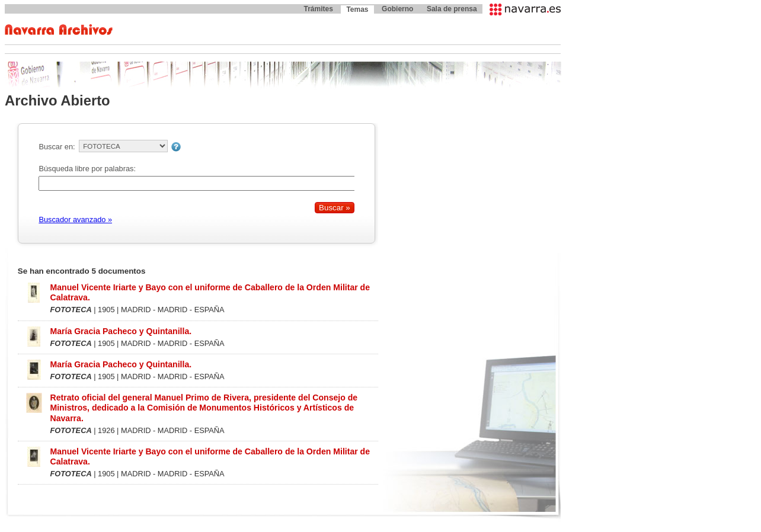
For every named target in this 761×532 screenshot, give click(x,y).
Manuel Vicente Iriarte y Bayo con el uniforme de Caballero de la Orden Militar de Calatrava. (210, 292)
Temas (357, 9)
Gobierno (397, 9)
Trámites (318, 9)
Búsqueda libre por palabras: (87, 169)
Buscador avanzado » (75, 219)
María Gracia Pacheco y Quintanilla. (121, 331)
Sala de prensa (452, 9)
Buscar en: (57, 147)
